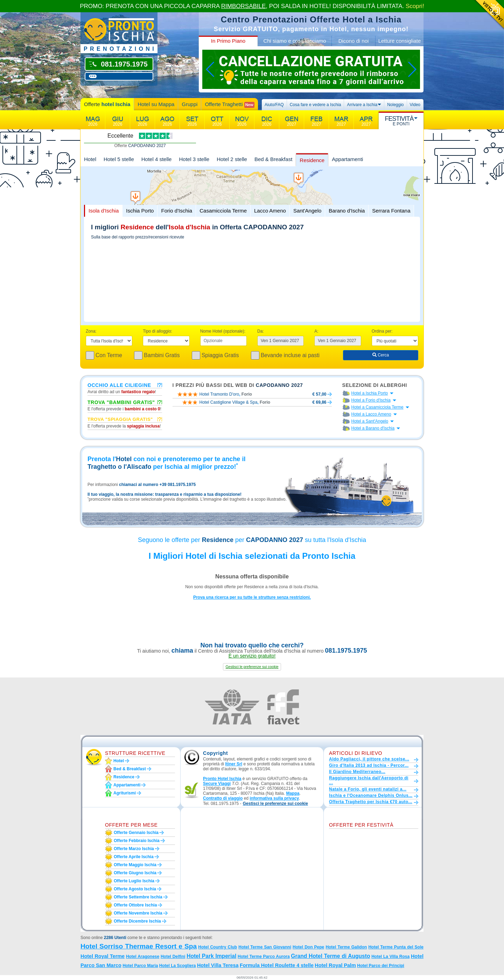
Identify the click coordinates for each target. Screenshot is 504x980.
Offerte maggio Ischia (135, 865)
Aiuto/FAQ (274, 105)
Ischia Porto (140, 211)
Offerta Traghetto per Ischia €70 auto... (371, 802)
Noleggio (395, 105)
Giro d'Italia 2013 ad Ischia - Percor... (369, 765)
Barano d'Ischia (347, 211)
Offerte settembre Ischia (138, 897)
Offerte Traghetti (229, 105)
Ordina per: (382, 331)
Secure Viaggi (217, 784)
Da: (261, 331)
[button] (252, 667)
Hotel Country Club (218, 947)
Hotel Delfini (173, 957)
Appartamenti (347, 159)
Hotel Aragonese (143, 957)
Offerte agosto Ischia (135, 889)
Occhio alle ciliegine (119, 385)
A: (316, 331)
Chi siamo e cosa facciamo (295, 41)
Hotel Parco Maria (140, 966)
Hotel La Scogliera (178, 966)
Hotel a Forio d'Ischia (371, 400)
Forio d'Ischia (177, 211)
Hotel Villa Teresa (218, 965)
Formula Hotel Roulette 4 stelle (277, 965)
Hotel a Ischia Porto (370, 393)
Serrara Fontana (391, 211)
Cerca (381, 355)
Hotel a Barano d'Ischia (373, 428)
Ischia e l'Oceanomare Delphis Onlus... (371, 795)
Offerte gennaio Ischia (136, 833)
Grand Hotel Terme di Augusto (330, 956)
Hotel (90, 159)
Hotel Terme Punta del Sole (396, 947)
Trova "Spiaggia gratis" (120, 419)
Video (415, 105)
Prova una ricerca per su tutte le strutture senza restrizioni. (252, 597)
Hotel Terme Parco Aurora (264, 957)
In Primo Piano (228, 41)
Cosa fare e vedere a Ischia (316, 105)
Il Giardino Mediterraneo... (357, 772)
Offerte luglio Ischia (134, 881)
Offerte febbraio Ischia (137, 841)
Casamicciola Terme (223, 211)
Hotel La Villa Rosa (390, 957)
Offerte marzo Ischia (134, 849)
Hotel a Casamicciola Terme (377, 407)
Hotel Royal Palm (335, 965)
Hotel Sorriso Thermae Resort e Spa (139, 946)
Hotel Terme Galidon (346, 947)
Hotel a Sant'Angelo (370, 421)
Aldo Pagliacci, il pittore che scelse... (369, 759)
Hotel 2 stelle (232, 159)
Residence (312, 160)
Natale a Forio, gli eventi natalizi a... (368, 789)
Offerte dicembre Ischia (137, 921)
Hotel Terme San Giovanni (265, 947)
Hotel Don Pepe (308, 947)
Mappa (293, 793)
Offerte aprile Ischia (134, 857)
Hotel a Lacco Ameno (371, 414)
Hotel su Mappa (156, 104)
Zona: (91, 331)
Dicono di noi (354, 41)
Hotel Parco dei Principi (381, 966)
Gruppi (190, 104)
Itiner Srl (234, 764)
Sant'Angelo (307, 211)
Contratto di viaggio (223, 798)
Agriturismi (125, 793)
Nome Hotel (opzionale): (223, 331)
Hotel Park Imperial (211, 956)
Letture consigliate (400, 41)
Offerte (107, 104)
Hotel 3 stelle (194, 159)
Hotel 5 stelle (119, 159)
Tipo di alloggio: (157, 331)
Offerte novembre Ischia (138, 913)
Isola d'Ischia (104, 211)
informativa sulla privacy (274, 798)
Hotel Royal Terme (103, 956)
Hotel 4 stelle (157, 159)
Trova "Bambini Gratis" (121, 402)
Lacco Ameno (270, 211)
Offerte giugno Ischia (135, 873)
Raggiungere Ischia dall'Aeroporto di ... (369, 780)
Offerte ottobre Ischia (135, 905)
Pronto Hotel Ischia (222, 779)
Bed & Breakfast (273, 159)
